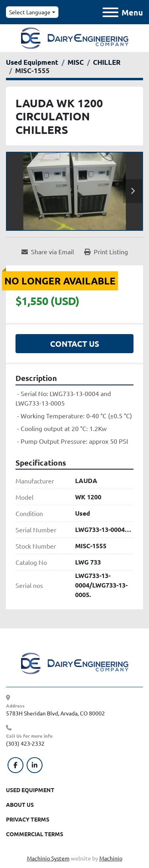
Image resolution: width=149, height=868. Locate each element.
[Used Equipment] (32, 62)
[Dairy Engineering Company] (75, 663)
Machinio (111, 858)
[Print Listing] (106, 251)
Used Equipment (30, 790)
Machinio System (48, 858)
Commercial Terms (35, 834)
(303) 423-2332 (25, 743)
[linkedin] (35, 765)
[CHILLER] (107, 62)
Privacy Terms (28, 819)
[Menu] (110, 12)
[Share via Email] (48, 251)
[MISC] (76, 62)
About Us (20, 804)
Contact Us (75, 344)
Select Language (30, 12)
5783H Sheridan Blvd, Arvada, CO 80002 (55, 713)
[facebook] (15, 765)
